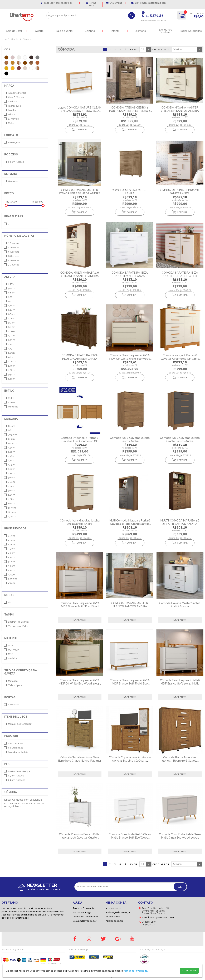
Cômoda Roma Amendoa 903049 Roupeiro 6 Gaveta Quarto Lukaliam (180, 761)
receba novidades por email (44, 889)
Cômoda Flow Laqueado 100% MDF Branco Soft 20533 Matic (180, 682)
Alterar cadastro (114, 921)
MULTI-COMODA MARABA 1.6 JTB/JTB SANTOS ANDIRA (180, 522)
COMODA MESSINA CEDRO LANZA (130, 192)
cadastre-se (66, 3)
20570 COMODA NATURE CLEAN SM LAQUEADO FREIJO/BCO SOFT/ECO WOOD (80, 111)
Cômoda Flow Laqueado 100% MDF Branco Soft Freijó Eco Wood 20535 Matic (130, 684)
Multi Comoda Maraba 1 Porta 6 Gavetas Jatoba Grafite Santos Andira (130, 524)
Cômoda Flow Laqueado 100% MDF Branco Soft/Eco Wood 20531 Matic (80, 606)
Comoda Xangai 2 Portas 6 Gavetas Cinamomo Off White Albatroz (180, 359)
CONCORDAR (189, 971)
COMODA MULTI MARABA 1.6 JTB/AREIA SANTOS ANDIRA (80, 274)
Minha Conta (92, 4)
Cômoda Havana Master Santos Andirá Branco (180, 605)
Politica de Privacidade (85, 917)
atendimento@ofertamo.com (150, 3)
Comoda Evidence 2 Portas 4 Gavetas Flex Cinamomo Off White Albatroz (80, 441)
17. (155, 16)
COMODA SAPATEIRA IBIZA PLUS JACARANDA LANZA (80, 357)
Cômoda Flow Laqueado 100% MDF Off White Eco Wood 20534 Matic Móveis (80, 684)
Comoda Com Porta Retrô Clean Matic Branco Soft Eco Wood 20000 (130, 838)
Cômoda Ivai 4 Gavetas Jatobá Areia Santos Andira (80, 522)
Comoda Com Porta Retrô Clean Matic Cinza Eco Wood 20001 (180, 836)
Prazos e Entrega (82, 912)
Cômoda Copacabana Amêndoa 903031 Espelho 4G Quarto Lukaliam (130, 761)
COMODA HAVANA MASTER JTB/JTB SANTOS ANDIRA (130, 605)
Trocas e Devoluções (84, 908)
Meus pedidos (113, 908)
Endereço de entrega (118, 912)
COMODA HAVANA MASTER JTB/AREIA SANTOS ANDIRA (180, 109)
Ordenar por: (161, 50)
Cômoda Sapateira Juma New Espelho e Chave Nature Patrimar (80, 759)
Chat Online (116, 3)
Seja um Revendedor (85, 921)
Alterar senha (113, 917)
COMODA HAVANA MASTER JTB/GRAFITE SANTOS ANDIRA (80, 192)
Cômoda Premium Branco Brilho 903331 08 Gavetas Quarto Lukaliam (80, 838)
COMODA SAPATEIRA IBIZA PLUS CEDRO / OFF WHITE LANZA (180, 276)
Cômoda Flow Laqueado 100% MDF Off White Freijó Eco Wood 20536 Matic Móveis (130, 359)
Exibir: (134, 50)
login (53, 3)
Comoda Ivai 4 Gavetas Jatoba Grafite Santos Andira (180, 440)
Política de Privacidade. (136, 971)
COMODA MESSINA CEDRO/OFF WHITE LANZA (180, 192)
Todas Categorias (191, 31)
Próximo (125, 50)
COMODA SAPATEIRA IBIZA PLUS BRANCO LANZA (130, 274)
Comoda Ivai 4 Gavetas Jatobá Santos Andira (130, 440)
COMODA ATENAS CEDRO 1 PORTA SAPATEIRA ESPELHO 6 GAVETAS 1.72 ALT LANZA (130, 111)
